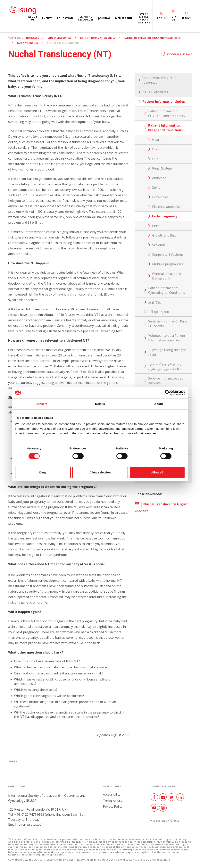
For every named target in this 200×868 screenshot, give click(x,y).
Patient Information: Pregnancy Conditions (152, 38)
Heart (156, 140)
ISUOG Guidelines (155, 92)
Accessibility (112, 794)
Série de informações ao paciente (166, 381)
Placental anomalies (167, 207)
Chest (156, 226)
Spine (156, 188)
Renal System (162, 168)
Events (47, 18)
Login (161, 18)
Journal (104, 18)
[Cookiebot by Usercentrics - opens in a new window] (168, 393)
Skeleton (159, 245)
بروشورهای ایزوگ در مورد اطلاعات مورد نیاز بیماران (165, 366)
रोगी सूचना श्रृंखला (158, 312)
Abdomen (159, 178)
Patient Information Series (98, 38)
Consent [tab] (42, 404)
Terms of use (113, 800)
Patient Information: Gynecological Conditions (167, 290)
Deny (43, 472)
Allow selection (100, 472)
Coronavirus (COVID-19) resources (160, 80)
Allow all (157, 472)
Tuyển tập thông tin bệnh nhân (167, 352)
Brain (156, 149)
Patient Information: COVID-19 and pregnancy (167, 113)
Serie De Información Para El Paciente (168, 324)
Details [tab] (100, 404)
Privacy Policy (113, 806)
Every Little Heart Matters (144, 18)
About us (33, 18)
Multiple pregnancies (168, 264)
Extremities (160, 197)
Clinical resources (86, 18)
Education (65, 18)
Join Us (174, 18)
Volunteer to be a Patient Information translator (167, 338)
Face (155, 159)
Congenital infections (168, 255)
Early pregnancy (28, 43)
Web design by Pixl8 (165, 821)
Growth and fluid (164, 235)
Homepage (33, 38)
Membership (124, 18)
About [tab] (159, 404)
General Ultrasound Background (167, 276)
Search (187, 18)
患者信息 (154, 302)
